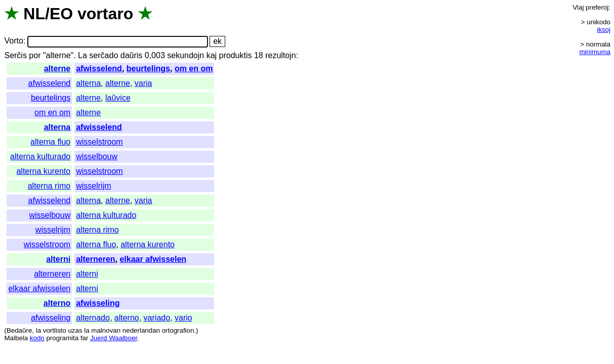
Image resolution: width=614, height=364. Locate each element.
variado (157, 318)
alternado (93, 318)
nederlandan (141, 330)
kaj (212, 55)
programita (62, 338)
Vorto (13, 41)
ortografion (178, 330)
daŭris (132, 55)
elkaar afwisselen (153, 259)
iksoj (604, 30)
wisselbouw (97, 156)
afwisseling (98, 303)
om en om (194, 69)
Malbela (16, 338)
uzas (75, 330)
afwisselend (99, 69)
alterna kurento (43, 171)
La (83, 55)
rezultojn (280, 55)
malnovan (106, 330)
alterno (57, 303)
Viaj (578, 7)
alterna (88, 83)
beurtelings (148, 69)
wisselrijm (93, 186)
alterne (57, 69)
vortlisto (55, 330)
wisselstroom (99, 142)
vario (183, 318)
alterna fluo (50, 142)
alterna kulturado (40, 156)
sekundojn (186, 55)
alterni (58, 259)
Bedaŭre (19, 330)
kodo (37, 338)
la (38, 330)
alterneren (95, 259)
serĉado (104, 55)
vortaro (105, 14)
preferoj (597, 7)
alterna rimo (49, 186)
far (85, 338)
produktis (236, 55)
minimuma (595, 52)
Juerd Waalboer (114, 338)
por (35, 55)
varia (144, 83)
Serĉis (15, 55)
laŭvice (118, 98)
